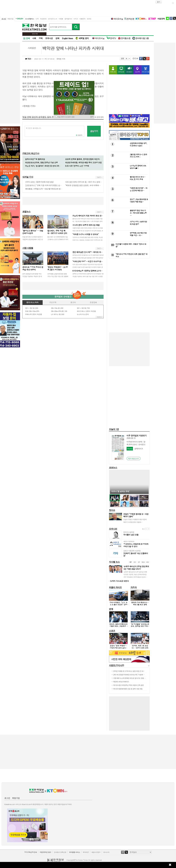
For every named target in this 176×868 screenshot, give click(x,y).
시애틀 (61, 19)
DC (135, 562)
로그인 (4, 19)
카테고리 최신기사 (31, 153)
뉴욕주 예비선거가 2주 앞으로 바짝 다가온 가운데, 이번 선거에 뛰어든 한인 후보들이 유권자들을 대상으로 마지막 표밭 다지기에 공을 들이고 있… (135, 577)
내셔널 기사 (28, 177)
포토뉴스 (113, 468)
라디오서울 (117, 19)
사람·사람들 (28, 248)
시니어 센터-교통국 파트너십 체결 (86, 225)
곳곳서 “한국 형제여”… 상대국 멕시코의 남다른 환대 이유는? (118, 648)
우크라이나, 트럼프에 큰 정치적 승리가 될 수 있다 (136, 545)
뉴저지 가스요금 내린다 (119, 581)
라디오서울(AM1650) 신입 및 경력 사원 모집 (128, 689)
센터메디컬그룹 (141, 38)
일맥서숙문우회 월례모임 (35, 159)
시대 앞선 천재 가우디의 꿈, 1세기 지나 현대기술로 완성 (87, 182)
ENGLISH (20, 19)
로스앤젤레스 (30, 19)
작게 (129, 59)
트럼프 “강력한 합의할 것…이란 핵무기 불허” (136, 515)
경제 (41, 38)
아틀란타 (82, 19)
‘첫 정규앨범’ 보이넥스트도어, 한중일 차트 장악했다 (140, 626)
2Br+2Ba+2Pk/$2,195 (59, 311)
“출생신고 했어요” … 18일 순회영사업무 (33, 232)
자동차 (134, 587)
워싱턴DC (43, 19)
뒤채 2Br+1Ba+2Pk (32, 311)
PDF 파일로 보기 (134, 458)
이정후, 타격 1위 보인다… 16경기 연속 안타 (140, 647)
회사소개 (106, 852)
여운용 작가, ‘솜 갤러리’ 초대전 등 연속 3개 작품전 (45, 166)
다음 (148, 529)
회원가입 (10, 19)
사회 (34, 38)
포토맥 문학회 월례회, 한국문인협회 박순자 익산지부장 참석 (89, 159)
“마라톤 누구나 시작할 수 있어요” (86, 234)
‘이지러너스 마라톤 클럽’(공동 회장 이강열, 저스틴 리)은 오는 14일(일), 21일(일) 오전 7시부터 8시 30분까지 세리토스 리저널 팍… (88, 240)
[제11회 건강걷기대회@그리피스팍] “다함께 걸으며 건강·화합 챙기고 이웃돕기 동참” (141, 675)
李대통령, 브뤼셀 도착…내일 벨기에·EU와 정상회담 (45, 189)
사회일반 (32, 48)
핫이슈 (112, 510)
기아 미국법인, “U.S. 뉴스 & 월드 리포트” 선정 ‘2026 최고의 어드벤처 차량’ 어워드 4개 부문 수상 (118, 606)
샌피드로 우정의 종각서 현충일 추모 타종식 (33, 268)
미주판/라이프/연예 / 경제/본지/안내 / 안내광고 (136, 443)
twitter (175, 18)
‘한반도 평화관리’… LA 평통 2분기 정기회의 (57, 268)
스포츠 (112, 631)
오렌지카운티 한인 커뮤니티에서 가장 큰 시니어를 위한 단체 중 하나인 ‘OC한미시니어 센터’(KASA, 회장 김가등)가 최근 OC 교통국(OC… (88, 231)
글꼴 (122, 59)
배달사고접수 (96, 852)
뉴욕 (37, 19)
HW (147, 562)
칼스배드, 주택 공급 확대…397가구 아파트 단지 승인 (57, 233)
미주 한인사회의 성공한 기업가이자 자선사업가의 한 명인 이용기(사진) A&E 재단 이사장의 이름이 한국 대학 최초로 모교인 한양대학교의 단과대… (88, 267)
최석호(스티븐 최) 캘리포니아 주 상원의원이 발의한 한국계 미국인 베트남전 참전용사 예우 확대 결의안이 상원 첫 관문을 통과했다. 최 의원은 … (88, 258)
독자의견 (86, 852)
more (100, 177)
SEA (143, 562)
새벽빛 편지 (82, 38)
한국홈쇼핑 (124, 38)
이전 (146, 529)
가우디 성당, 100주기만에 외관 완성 (39, 182)
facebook (171, 18)
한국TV (111, 38)
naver (167, 18)
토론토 (89, 19)
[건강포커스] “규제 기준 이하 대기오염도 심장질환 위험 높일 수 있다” (53, 185)
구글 (148, 59)
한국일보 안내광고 (63, 297)
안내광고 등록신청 (60, 852)
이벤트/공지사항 (116, 665)
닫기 (92, 117)
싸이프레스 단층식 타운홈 (86, 311)
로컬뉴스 (26, 212)
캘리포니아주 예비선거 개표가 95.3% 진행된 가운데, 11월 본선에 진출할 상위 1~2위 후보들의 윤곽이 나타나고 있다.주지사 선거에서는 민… (87, 221)
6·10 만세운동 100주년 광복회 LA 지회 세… (90, 271)
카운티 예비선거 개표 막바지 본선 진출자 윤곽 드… (93, 216)
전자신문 (129, 19)
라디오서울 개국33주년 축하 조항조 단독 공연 (128, 685)
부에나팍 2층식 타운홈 (34, 314)
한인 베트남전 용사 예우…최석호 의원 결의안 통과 (92, 252)
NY (131, 562)
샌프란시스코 (53, 19)
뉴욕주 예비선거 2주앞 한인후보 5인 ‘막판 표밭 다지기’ (136, 568)
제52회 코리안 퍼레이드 (121, 682)
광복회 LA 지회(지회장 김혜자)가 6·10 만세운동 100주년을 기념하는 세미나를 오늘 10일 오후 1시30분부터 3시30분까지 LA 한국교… (88, 276)
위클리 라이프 (115, 587)
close (159, 2)
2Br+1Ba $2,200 (57, 308)
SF (139, 562)
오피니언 (49, 38)
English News (67, 38)
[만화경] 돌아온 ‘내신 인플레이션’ (136, 555)
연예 (57, 38)
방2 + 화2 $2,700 (83, 308)
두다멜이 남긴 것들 (131, 535)
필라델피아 (68, 19)
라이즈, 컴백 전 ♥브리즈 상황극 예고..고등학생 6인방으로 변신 (118, 626)
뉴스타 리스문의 (83, 314)
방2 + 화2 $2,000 (32, 308)
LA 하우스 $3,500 (58, 314)
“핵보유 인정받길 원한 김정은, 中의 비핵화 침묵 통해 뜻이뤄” (89, 185)
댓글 (29, 59)
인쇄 (135, 59)
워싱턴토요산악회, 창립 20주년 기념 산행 (41, 162)
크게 (126, 59)
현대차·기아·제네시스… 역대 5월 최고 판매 (140, 603)
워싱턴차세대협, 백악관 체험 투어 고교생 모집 (83, 162)
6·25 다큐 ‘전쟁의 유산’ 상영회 (77, 166)
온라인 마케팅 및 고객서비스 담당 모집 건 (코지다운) (131, 671)
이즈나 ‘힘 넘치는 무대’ (120, 491)
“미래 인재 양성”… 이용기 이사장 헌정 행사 (90, 261)
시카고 (76, 19)
